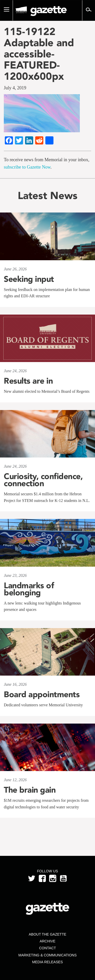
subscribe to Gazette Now (27, 167)
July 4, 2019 (15, 88)
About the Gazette (47, 934)
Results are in (28, 381)
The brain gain (30, 790)
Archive (47, 941)
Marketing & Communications (48, 955)
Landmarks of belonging (29, 589)
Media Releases (48, 962)
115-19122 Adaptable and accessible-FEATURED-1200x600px (39, 54)
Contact (48, 948)
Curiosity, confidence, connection (43, 480)
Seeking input (29, 279)
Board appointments (42, 694)
